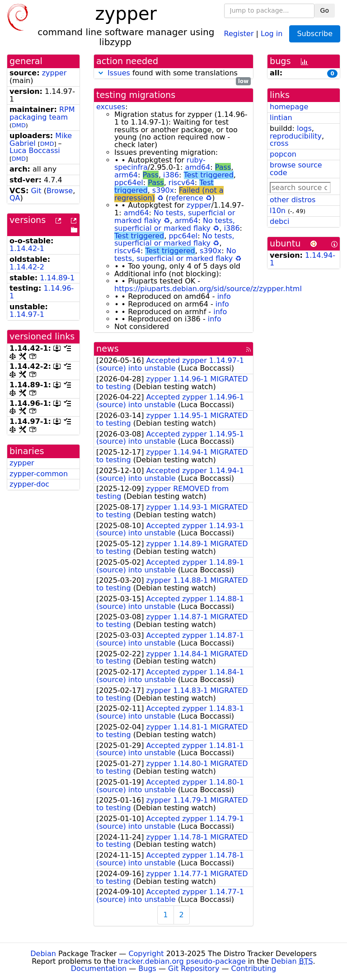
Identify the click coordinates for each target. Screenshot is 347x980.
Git (36, 191)
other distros (293, 200)
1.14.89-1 (57, 278)
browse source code (296, 169)
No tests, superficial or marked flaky (175, 224)
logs (304, 128)
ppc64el (129, 183)
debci (279, 221)
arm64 (126, 175)
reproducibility (296, 136)
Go (325, 10)
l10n (278, 211)
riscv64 (182, 183)
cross (279, 143)
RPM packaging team (42, 113)
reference (186, 198)
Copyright (146, 954)
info (224, 296)
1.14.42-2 (27, 267)
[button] (101, 73)
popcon (283, 154)
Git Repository (194, 968)
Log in (272, 33)
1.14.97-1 (27, 314)
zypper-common (39, 474)
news (108, 349)
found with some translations (173, 73)
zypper (54, 73)
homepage (289, 107)
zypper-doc (29, 484)
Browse (60, 191)
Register (239, 33)
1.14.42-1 (27, 248)
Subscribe (315, 34)
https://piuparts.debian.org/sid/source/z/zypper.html (208, 289)
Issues (119, 73)
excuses (111, 107)
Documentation (99, 968)
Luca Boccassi (35, 151)
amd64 (197, 167)
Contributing (254, 968)
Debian (43, 954)
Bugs (147, 968)
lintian (281, 118)
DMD (19, 125)
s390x (163, 190)
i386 (171, 175)
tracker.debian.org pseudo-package (182, 961)
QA (15, 198)
